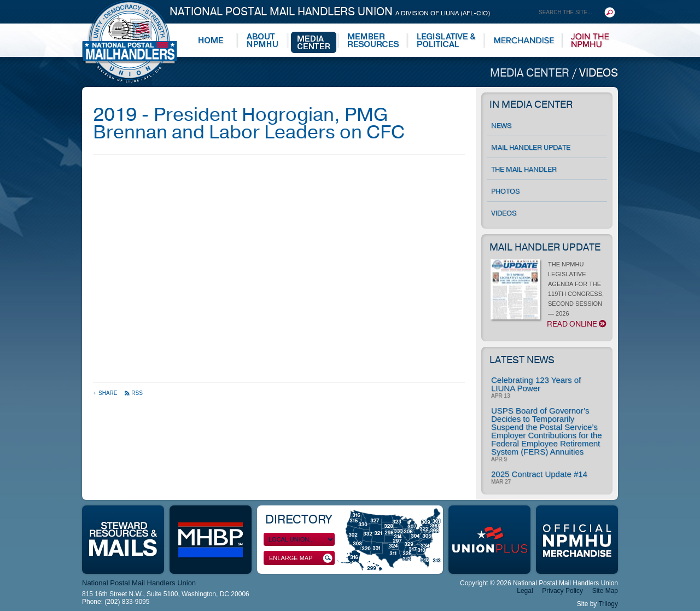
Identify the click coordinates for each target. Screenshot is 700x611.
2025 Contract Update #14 (539, 474)
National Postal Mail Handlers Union (330, 12)
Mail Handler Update (531, 148)
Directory (298, 520)
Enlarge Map (301, 558)
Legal (525, 591)
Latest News (522, 360)
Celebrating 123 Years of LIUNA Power (536, 384)
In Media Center (531, 104)
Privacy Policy (562, 591)
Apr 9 (499, 459)
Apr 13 (500, 396)
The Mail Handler (524, 170)
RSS (133, 393)
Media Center (531, 73)
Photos (506, 191)
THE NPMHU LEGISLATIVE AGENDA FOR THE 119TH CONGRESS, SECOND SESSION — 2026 (549, 295)
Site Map (605, 591)
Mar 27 (501, 482)
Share (106, 393)
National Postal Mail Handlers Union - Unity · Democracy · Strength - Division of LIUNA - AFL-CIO (130, 41)
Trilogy (608, 604)
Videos (599, 73)
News (501, 126)
